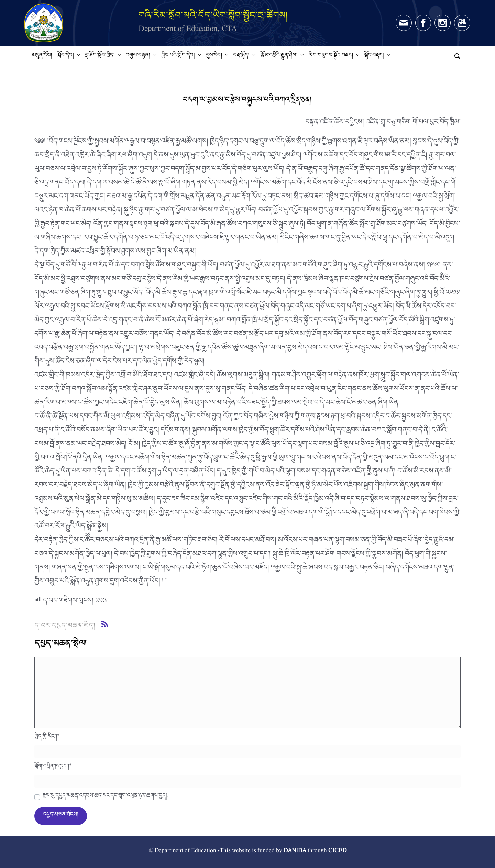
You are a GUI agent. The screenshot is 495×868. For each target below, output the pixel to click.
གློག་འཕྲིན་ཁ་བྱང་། (53, 768)
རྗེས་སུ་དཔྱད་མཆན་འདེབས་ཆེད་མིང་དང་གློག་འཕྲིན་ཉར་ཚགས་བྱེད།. (105, 797)
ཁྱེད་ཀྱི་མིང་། (47, 738)
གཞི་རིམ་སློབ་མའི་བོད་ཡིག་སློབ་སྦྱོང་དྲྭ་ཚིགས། (213, 15)
